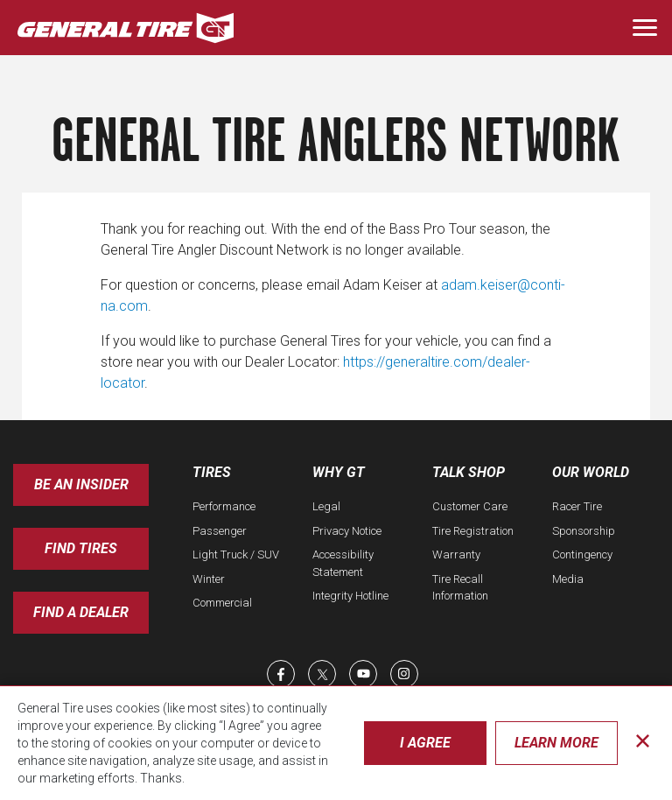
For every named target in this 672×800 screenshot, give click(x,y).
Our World (591, 472)
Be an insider (81, 484)
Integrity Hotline (350, 596)
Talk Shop (469, 472)
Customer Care (470, 506)
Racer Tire (577, 506)
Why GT (339, 472)
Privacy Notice (347, 531)
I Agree (425, 743)
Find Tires (81, 548)
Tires (212, 472)
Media (568, 579)
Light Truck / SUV (236, 554)
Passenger (220, 531)
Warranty (456, 554)
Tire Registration (473, 531)
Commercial (222, 603)
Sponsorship (584, 531)
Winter (209, 579)
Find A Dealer (81, 612)
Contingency (582, 554)
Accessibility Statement (343, 563)
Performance (224, 506)
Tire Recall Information (460, 588)
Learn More (556, 743)
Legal (326, 506)
